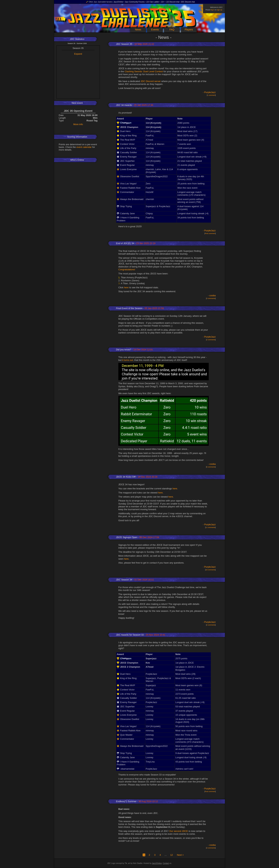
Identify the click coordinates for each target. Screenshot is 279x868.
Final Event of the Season (129, 308)
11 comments (210, 527)
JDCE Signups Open (127, 537)
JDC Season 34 (124, 580)
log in (213, 10)
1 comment (211, 95)
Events (155, 30)
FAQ (172, 30)
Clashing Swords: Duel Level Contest (144, 71)
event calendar (84, 147)
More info (78, 124)
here (126, 287)
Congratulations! (127, 269)
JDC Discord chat (188, 2)
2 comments (211, 298)
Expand (78, 54)
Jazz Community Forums (135, 2)
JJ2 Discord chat (173, 2)
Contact (166, 863)
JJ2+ (163, 2)
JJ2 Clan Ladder (153, 2)
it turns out (128, 360)
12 (172, 855)
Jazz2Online (118, 2)
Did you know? (124, 350)
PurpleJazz (210, 92)
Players (189, 30)
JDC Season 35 (124, 44)
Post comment (210, 233)
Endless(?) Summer (126, 801)
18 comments (210, 570)
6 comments (211, 467)
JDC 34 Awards (124, 105)
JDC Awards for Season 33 (130, 635)
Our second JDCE (179, 831)
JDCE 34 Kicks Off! (126, 477)
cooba (213, 295)
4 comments (211, 848)
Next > (180, 855)
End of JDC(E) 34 (125, 243)
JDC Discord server (151, 81)
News (138, 30)
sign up (219, 10)
